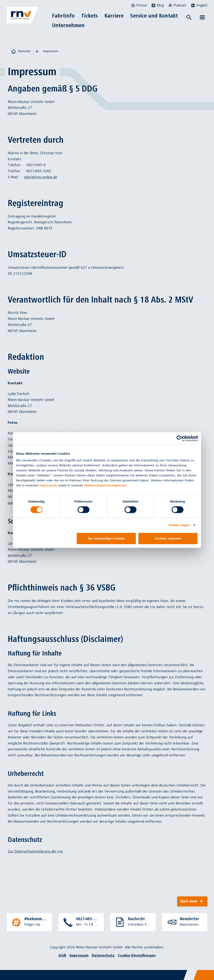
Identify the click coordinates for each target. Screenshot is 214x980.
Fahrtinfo (63, 16)
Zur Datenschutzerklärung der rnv (35, 851)
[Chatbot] (207, 973)
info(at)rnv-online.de (41, 177)
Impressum (48, 485)
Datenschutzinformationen (105, 485)
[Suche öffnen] (189, 17)
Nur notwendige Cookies (106, 538)
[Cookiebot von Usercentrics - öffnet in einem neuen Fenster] (180, 438)
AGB (62, 955)
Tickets (90, 16)
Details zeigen (179, 525)
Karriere (114, 16)
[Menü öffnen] (202, 17)
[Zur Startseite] (23, 15)
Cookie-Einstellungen (137, 955)
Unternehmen (68, 25)
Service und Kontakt (154, 16)
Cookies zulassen (168, 538)
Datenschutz (103, 955)
